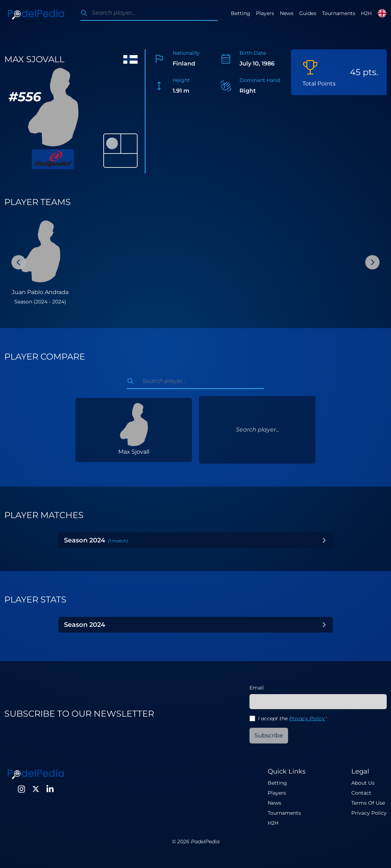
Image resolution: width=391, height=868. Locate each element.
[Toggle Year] (324, 540)
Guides (308, 13)
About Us (363, 783)
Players (265, 13)
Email (257, 688)
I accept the (293, 718)
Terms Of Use (368, 803)
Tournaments (339, 13)
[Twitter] (36, 789)
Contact (361, 793)
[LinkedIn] (50, 789)
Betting (241, 13)
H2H (366, 13)
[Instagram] (21, 789)
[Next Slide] (372, 262)
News (287, 13)
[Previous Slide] (19, 262)
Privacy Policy (307, 718)
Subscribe (269, 735)
